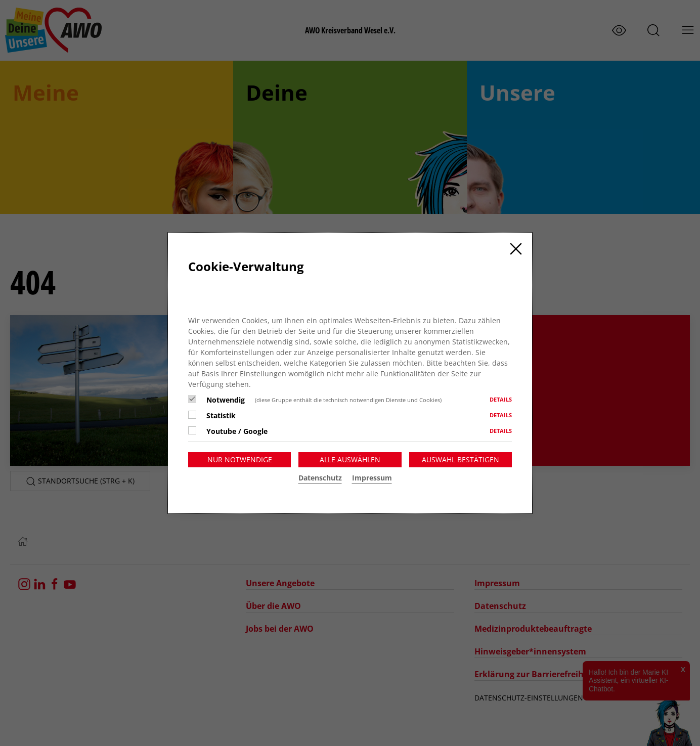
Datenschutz (320, 478)
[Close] (516, 249)
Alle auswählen (350, 459)
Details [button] (501, 399)
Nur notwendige (240, 459)
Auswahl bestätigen (461, 459)
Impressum (372, 478)
